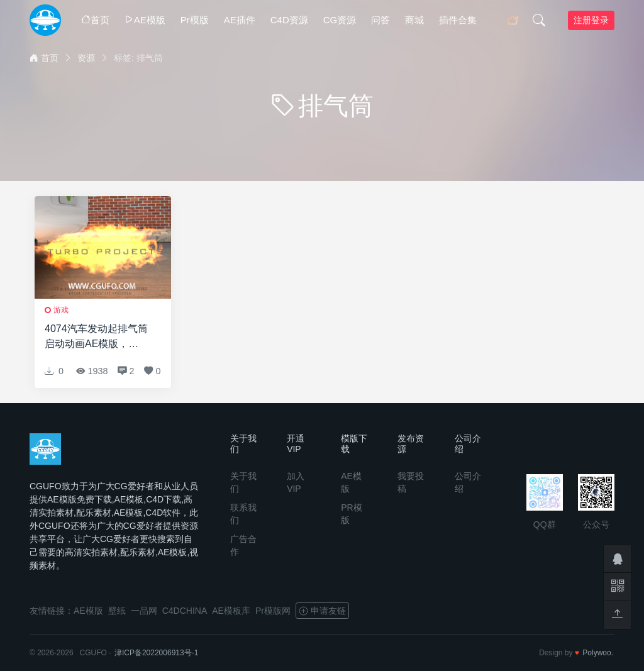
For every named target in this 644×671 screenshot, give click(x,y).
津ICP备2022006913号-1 (156, 653)
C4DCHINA (185, 611)
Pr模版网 (273, 611)
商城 (414, 20)
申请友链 (322, 611)
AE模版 (145, 20)
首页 (95, 20)
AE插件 (240, 20)
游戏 (61, 310)
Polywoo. (598, 653)
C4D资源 (289, 20)
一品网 (144, 611)
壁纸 (117, 611)
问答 (380, 20)
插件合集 (458, 20)
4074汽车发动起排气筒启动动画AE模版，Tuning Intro (96, 337)
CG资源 (340, 20)
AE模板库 (231, 611)
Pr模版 (195, 20)
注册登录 (591, 20)
